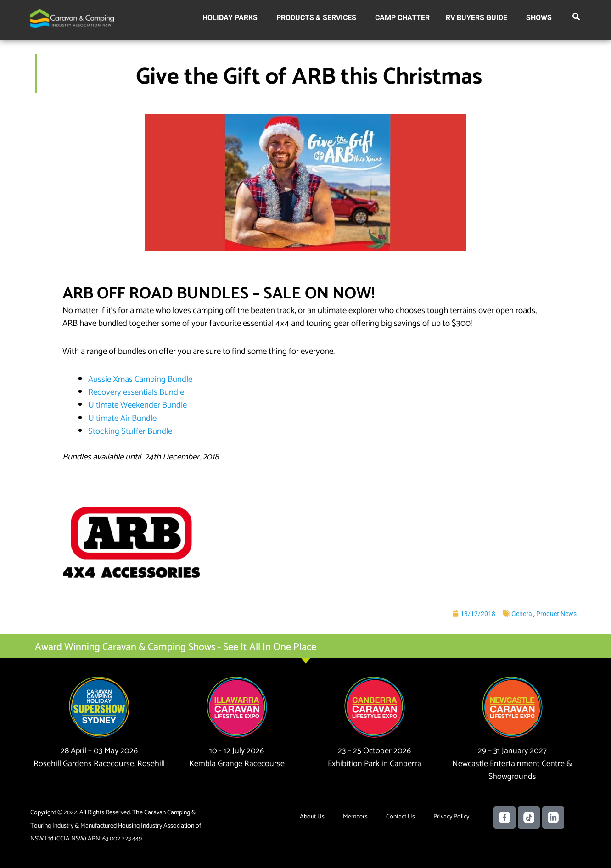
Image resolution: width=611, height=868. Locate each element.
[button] (577, 18)
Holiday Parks (230, 18)
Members (355, 817)
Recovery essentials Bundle (136, 392)
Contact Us (401, 817)
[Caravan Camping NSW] (72, 18)
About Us (312, 817)
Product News (556, 614)
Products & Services (316, 18)
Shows (539, 18)
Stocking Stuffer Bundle (130, 431)
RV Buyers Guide (476, 18)
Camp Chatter (402, 18)
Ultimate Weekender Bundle (137, 405)
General (522, 614)
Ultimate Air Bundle (122, 418)
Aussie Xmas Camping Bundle (140, 379)
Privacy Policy (451, 817)
